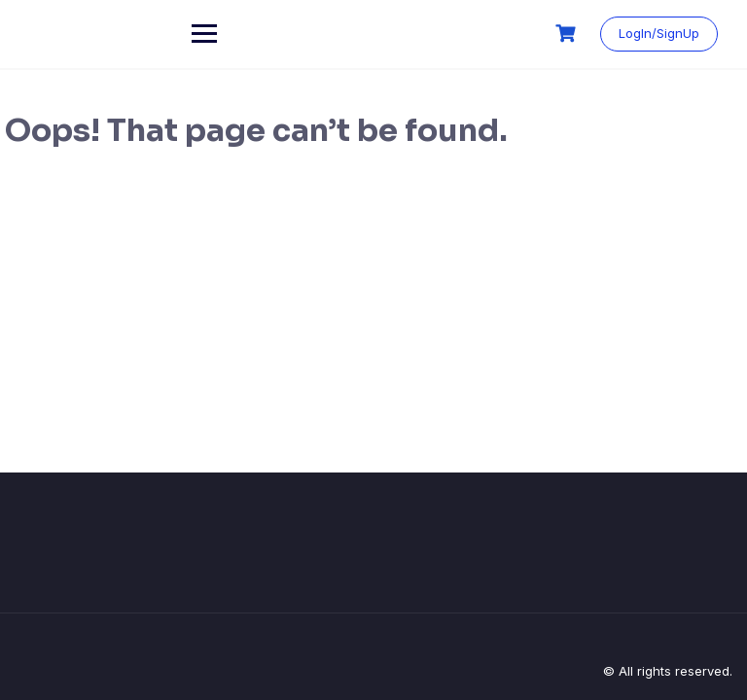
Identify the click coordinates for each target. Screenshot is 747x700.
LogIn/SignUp (659, 33)
